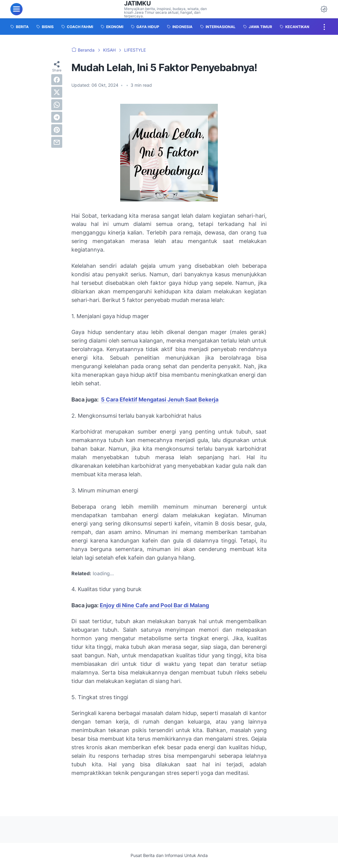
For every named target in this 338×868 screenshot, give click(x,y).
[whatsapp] (57, 105)
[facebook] (57, 80)
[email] (57, 142)
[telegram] (57, 117)
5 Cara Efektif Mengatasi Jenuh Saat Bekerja (160, 399)
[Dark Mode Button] (324, 9)
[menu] (16, 9)
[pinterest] (57, 130)
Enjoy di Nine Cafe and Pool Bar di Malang (154, 605)
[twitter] (57, 92)
